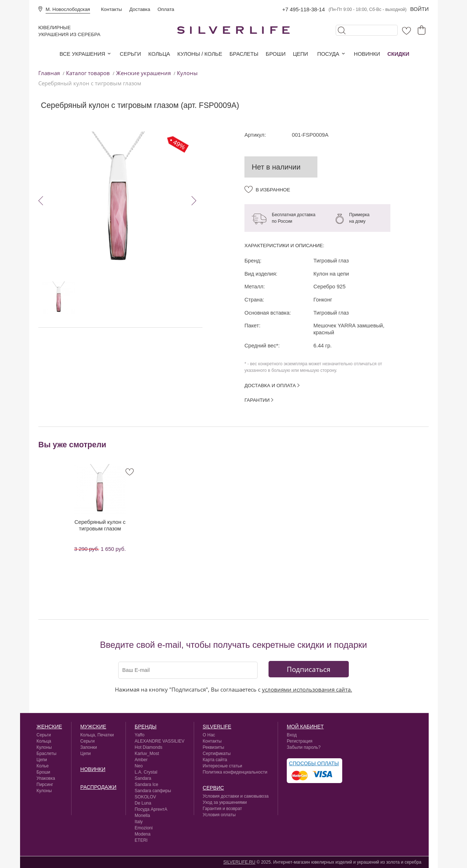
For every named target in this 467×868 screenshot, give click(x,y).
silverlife (217, 727)
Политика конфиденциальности (235, 772)
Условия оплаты (219, 815)
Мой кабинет (305, 727)
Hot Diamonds (148, 747)
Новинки (367, 54)
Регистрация (300, 741)
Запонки (89, 747)
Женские (49, 727)
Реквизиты (214, 747)
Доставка (140, 9)
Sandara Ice (146, 785)
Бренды (146, 727)
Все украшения (82, 54)
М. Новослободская (68, 9)
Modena (142, 834)
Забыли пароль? (304, 747)
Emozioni (144, 828)
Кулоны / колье (200, 54)
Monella (142, 816)
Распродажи (98, 787)
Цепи (301, 54)
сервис (213, 788)
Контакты (112, 9)
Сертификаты (217, 754)
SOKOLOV (145, 797)
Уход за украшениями (225, 802)
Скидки (398, 54)
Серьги (130, 54)
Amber (141, 760)
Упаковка (46, 778)
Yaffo (140, 735)
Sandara (143, 778)
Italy (139, 822)
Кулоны (44, 747)
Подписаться (309, 669)
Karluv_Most (147, 754)
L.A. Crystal (146, 772)
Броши (275, 54)
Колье (43, 766)
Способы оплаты (314, 763)
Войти (419, 9)
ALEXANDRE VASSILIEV (160, 741)
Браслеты (244, 54)
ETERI (141, 840)
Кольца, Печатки (97, 735)
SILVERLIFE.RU (239, 862)
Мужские (93, 727)
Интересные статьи (223, 766)
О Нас (209, 735)
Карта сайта (215, 760)
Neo (139, 766)
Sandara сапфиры (153, 791)
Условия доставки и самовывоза (236, 796)
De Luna (143, 803)
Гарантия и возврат (223, 809)
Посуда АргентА (151, 809)
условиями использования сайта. (307, 689)
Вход (292, 735)
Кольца (159, 54)
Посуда (328, 54)
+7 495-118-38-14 (303, 9)
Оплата (166, 9)
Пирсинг (45, 785)
